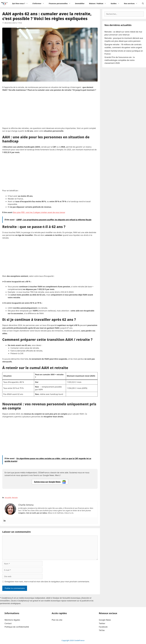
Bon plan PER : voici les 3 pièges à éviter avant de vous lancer (39, 212)
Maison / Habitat (99, 3)
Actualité (8, 498)
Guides (116, 3)
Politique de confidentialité (17, 627)
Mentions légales (12, 620)
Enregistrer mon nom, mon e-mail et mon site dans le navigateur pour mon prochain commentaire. (47, 582)
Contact (8, 623)
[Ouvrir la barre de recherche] (143, 3)
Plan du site (57, 620)
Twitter (102, 623)
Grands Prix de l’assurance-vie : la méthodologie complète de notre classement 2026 (120, 60)
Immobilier (80, 3)
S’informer (39, 3)
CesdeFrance (79, 640)
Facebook (103, 627)
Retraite (15, 498)
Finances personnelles (61, 3)
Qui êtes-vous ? (21, 3)
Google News (105, 620)
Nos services (132, 3)
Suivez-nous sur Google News (50, 482)
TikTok (102, 630)
